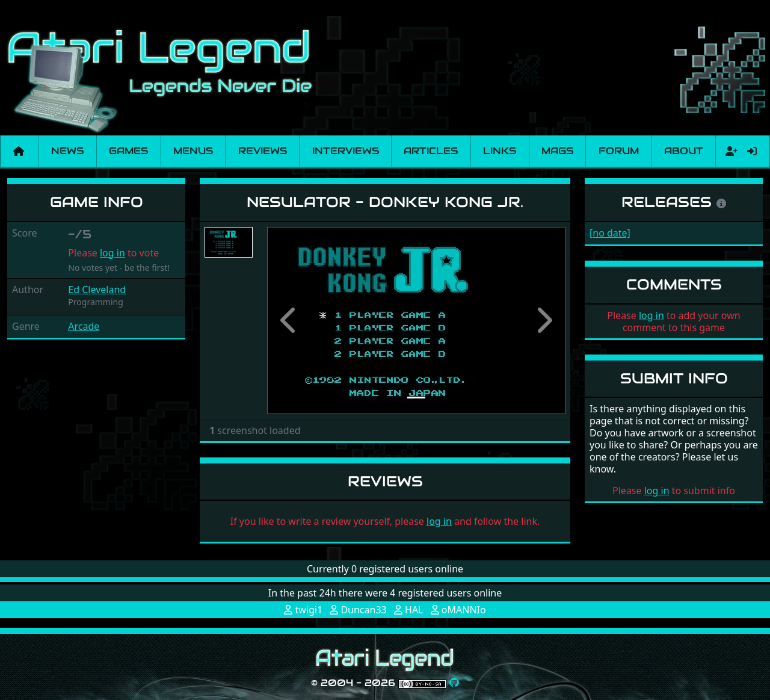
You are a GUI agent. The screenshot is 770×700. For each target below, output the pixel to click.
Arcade (84, 326)
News (67, 151)
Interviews (346, 151)
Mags (557, 151)
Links (500, 151)
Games (128, 151)
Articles (431, 151)
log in (112, 253)
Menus (193, 151)
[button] (289, 321)
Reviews (263, 151)
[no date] (610, 233)
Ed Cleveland (97, 290)
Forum (619, 151)
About (684, 151)
